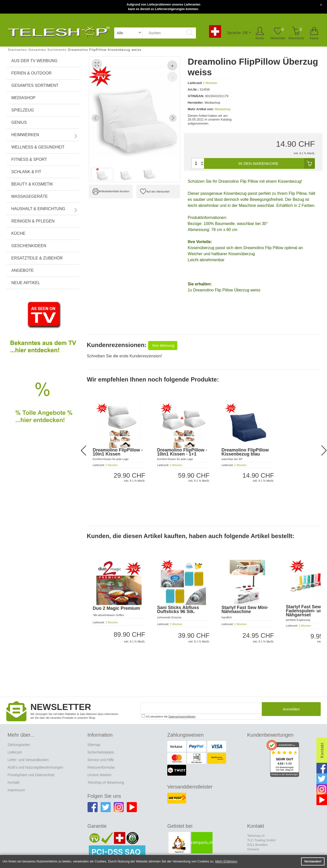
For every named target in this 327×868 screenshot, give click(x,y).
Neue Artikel (26, 283)
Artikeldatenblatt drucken (114, 191)
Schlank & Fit (26, 172)
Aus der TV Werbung (34, 61)
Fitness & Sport (29, 159)
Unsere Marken (100, 774)
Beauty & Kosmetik (32, 184)
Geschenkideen (29, 246)
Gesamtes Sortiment (35, 85)
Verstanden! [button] (313, 861)
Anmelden (291, 711)
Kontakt (13, 782)
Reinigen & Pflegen (33, 221)
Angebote (23, 270)
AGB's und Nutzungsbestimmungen (35, 767)
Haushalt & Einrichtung (45, 209)
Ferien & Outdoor (31, 73)
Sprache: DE (237, 33)
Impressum (16, 789)
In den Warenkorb (276, 163)
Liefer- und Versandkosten (28, 759)
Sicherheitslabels (101, 752)
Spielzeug (23, 110)
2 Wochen (210, 83)
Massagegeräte (30, 196)
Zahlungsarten (19, 744)
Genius (19, 122)
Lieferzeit (15, 752)
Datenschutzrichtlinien (182, 716)
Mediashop (23, 98)
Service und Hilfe (101, 759)
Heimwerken (45, 135)
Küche (18, 233)
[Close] (321, 4)
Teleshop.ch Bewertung (106, 782)
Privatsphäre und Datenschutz (31, 774)
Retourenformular (101, 767)
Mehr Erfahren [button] (226, 861)
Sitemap (94, 744)
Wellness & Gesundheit (38, 147)
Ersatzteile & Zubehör (37, 258)
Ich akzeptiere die (169, 716)
